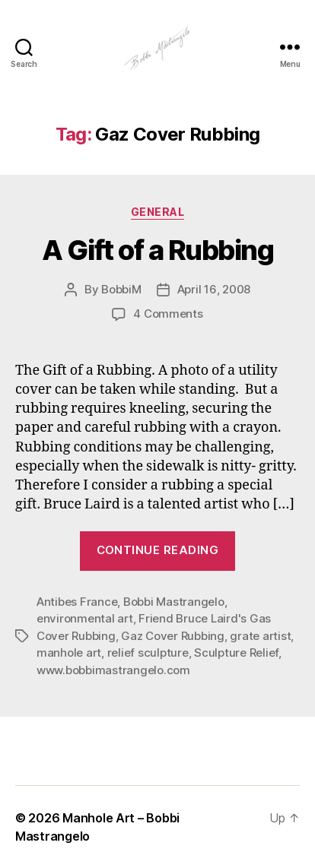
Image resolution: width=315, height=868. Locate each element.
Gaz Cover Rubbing (173, 636)
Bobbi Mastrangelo (174, 602)
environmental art (85, 618)
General (158, 212)
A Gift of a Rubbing (158, 250)
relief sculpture (148, 653)
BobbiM (121, 289)
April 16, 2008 (214, 289)
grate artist (260, 636)
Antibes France (77, 602)
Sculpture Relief (236, 653)
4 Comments (168, 314)
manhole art (69, 653)
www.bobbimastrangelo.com (113, 670)
